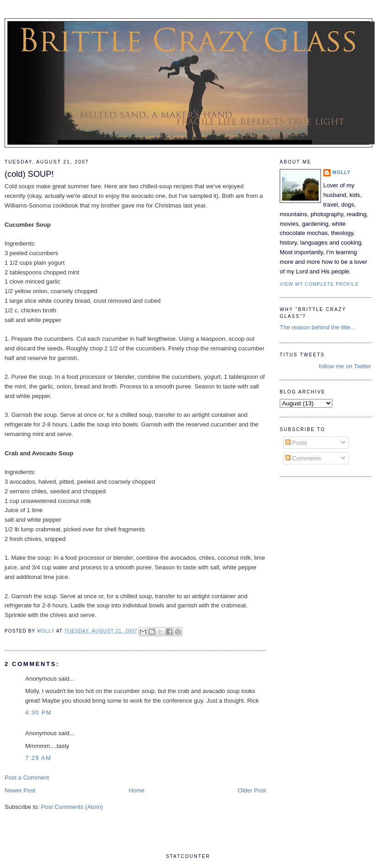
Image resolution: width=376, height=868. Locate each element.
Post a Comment (27, 778)
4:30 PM (39, 712)
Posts (296, 443)
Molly (342, 172)
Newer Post (20, 790)
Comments (303, 458)
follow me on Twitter (345, 366)
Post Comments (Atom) (72, 807)
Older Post (252, 790)
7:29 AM (38, 758)
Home (137, 790)
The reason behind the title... (318, 327)
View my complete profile (319, 284)
